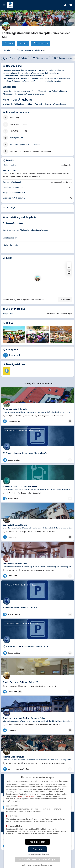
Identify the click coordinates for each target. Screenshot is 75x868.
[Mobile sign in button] (65, 5)
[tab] (37, 224)
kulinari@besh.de (16, 138)
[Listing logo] (6, 26)
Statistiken (13, 816)
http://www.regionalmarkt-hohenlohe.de (25, 145)
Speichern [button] (37, 849)
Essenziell (13, 806)
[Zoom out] (69, 268)
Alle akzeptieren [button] (37, 842)
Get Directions (65, 300)
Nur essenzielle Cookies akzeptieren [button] (38, 854)
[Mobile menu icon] (4, 5)
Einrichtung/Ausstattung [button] (13, 223)
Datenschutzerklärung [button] (38, 865)
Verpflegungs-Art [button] (10, 238)
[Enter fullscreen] (69, 272)
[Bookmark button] (70, 421)
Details (7, 50)
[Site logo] (10, 5)
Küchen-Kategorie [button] (10, 245)
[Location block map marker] (37, 278)
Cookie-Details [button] (27, 865)
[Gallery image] (14, 334)
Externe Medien (15, 826)
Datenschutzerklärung (25, 796)
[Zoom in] (69, 264)
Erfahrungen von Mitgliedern (31, 50)
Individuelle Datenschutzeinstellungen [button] (37, 859)
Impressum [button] (49, 865)
